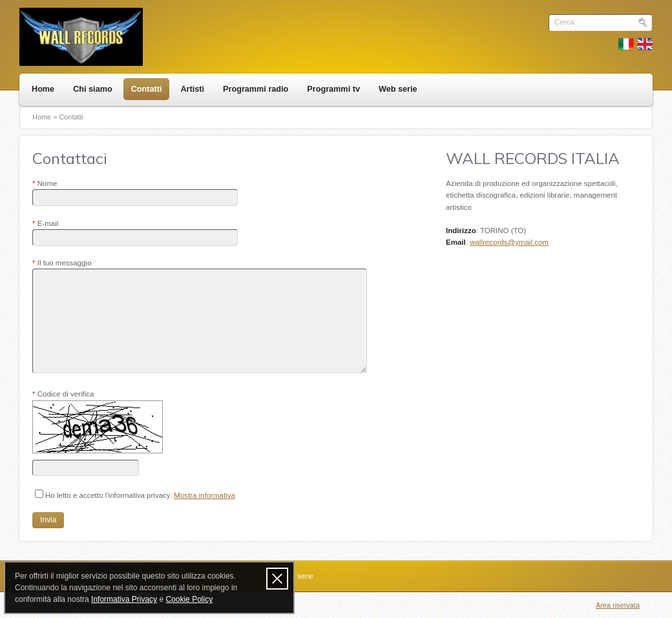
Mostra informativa (205, 495)
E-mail (45, 223)
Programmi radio (256, 89)
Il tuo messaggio (62, 263)
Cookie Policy (189, 599)
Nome (45, 183)
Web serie (398, 89)
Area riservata (618, 605)
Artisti (192, 89)
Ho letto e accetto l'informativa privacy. (135, 494)
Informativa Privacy (124, 599)
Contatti (147, 89)
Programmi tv (333, 89)
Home (43, 89)
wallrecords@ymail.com (509, 242)
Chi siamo (92, 89)
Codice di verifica (63, 394)
